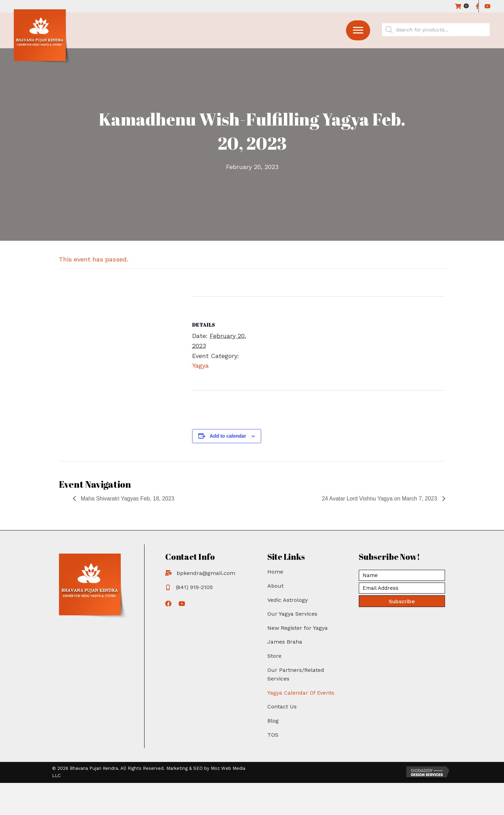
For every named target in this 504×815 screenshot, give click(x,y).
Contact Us (282, 707)
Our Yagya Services (292, 614)
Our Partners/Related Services (296, 674)
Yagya (200, 365)
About (275, 586)
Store (274, 656)
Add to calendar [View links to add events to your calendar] (228, 436)
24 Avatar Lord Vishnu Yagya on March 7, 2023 (380, 499)
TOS (273, 735)
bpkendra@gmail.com (206, 573)
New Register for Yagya (298, 628)
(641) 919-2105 (194, 587)
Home (275, 572)
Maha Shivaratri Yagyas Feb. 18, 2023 (127, 499)
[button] (358, 30)
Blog (273, 721)
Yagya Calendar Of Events (301, 693)
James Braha (285, 642)
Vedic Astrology (288, 600)
